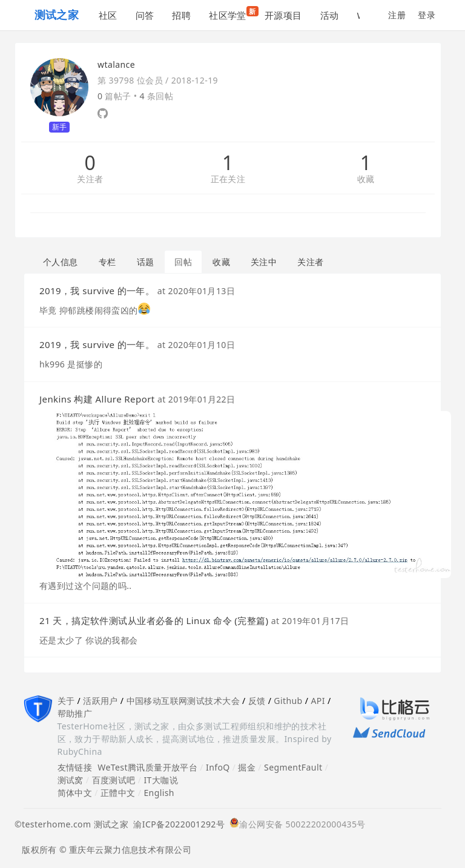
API (318, 701)
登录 (427, 15)
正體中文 (118, 793)
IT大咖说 (161, 780)
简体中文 (75, 793)
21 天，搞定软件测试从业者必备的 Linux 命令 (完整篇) (154, 620)
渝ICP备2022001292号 (176, 824)
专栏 (107, 262)
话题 (146, 262)
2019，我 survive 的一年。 (97, 291)
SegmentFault (293, 767)
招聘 (181, 15)
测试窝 (71, 780)
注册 (397, 15)
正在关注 (228, 179)
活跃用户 (101, 701)
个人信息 (61, 262)
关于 (66, 701)
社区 (108, 15)
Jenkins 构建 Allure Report (97, 399)
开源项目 (283, 15)
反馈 (257, 701)
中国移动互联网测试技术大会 (183, 701)
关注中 (264, 262)
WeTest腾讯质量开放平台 (147, 767)
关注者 (90, 179)
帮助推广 (75, 713)
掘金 (247, 767)
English (159, 793)
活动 (330, 15)
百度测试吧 (114, 780)
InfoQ (218, 767)
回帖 (183, 262)
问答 (145, 15)
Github (288, 701)
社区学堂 (232, 14)
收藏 (366, 179)
